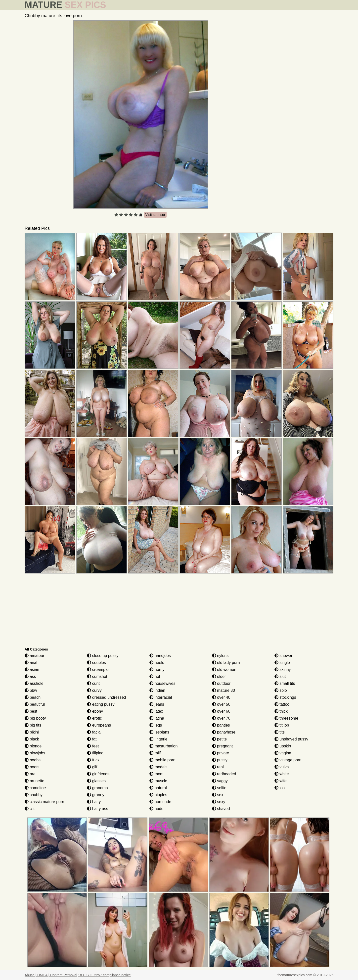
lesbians (159, 732)
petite (220, 739)
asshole (34, 683)
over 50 (221, 704)
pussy (220, 760)
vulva (282, 767)
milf (155, 753)
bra (30, 774)
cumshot (97, 676)
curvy (94, 690)
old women (224, 670)
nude (156, 809)
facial (94, 732)
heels (157, 663)
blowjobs (35, 753)
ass (30, 676)
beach (33, 697)
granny (96, 795)
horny (157, 670)
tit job (282, 725)
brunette (34, 781)
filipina (95, 753)
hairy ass (97, 809)
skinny (283, 670)
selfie (219, 788)
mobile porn (162, 760)
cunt (93, 683)
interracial (161, 697)
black (32, 739)
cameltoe (35, 788)
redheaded (224, 774)
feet (93, 746)
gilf (92, 767)
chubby (34, 795)
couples (96, 663)
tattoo (282, 704)
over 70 (221, 718)
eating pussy (101, 704)
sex (218, 795)
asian (32, 670)
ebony (95, 711)
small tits (285, 683)
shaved (221, 809)
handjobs (160, 656)
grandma (97, 788)
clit (30, 809)
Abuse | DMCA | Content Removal (51, 975)
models (158, 767)
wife (281, 781)
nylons (220, 656)
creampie (98, 670)
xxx (280, 788)
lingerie (158, 739)
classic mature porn (44, 802)
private (221, 753)
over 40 (221, 697)
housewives (162, 683)
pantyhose (224, 732)
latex (156, 711)
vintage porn (288, 760)
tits (280, 732)
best (31, 711)
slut (280, 676)
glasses (96, 781)
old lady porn (226, 663)
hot (155, 676)
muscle (158, 781)
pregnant (223, 746)
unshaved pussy (291, 739)
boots (32, 767)
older (219, 676)
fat (92, 739)
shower (283, 656)
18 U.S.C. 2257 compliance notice (104, 975)
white (282, 774)
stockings (285, 697)
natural (158, 788)
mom (156, 774)
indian (157, 690)
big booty (35, 718)
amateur (34, 656)
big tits (33, 725)
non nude (160, 802)
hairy (94, 802)
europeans (99, 725)
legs (156, 725)
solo (281, 690)
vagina (283, 753)
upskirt (283, 746)
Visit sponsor (155, 215)
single (282, 663)
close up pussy (103, 656)
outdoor (221, 683)
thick (281, 711)
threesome (286, 718)
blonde (33, 746)
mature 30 (224, 690)
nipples (158, 795)
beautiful (35, 704)
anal (31, 663)
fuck (93, 760)
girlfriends (98, 774)
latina (157, 718)
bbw (31, 690)
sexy (219, 802)
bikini (32, 732)
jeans (157, 704)
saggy (220, 781)
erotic (94, 718)
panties (221, 725)
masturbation (163, 746)
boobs (33, 760)
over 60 (221, 711)
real (218, 767)
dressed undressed (107, 697)
